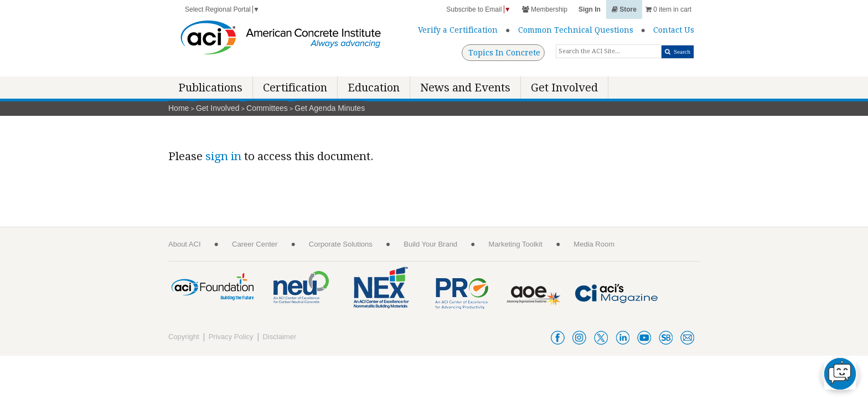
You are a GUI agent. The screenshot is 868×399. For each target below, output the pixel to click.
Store (624, 9)
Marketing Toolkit (516, 244)
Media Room (594, 244)
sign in (223, 156)
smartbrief (666, 338)
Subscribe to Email (478, 9)
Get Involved (564, 88)
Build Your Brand (430, 244)
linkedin (622, 338)
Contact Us (674, 30)
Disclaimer (280, 337)
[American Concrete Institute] (281, 40)
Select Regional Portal (222, 9)
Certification (295, 88)
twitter (601, 338)
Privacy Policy (231, 337)
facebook (558, 338)
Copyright (184, 337)
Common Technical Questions (576, 30)
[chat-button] (840, 374)
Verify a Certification (458, 30)
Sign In (590, 9)
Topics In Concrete (504, 53)
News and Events (465, 88)
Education (374, 88)
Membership (545, 9)
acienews (687, 338)
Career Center (255, 244)
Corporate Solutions (341, 244)
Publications (210, 88)
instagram (579, 338)
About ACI (185, 244)
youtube (644, 338)
